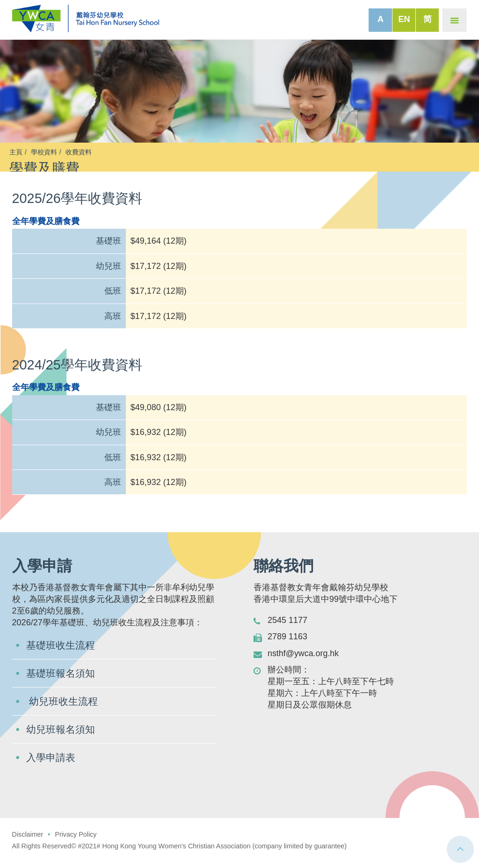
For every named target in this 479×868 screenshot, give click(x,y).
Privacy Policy (76, 842)
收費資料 (79, 152)
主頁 (16, 152)
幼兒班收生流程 (64, 709)
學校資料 (44, 152)
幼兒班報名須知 (62, 737)
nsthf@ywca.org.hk (303, 661)
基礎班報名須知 (62, 681)
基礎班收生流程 (62, 653)
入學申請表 (52, 765)
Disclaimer (28, 842)
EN (404, 19)
